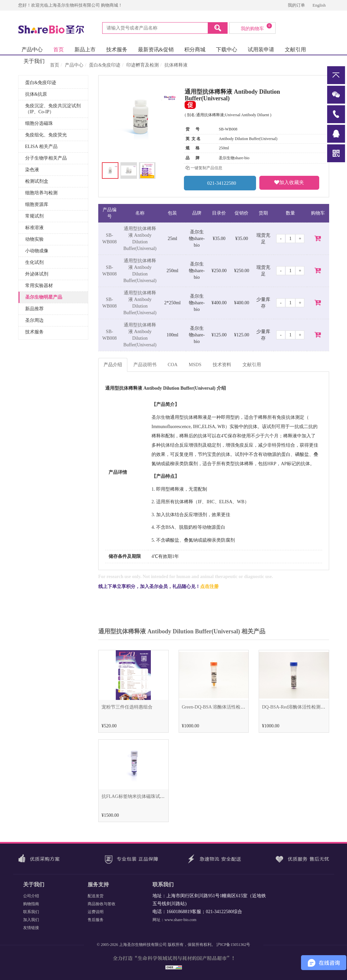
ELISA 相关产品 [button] (41, 147)
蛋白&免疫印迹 (105, 65)
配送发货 (96, 896)
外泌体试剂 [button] (37, 274)
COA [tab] (173, 365)
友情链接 (31, 928)
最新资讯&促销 (156, 49)
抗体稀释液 (176, 65)
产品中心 (32, 49)
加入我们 (31, 920)
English (319, 5)
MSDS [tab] (195, 365)
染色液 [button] (32, 170)
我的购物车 (256, 27)
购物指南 (31, 904)
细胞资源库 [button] (37, 204)
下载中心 (227, 49)
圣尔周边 (34, 320)
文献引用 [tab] (252, 365)
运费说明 (96, 912)
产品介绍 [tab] (113, 365)
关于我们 (34, 61)
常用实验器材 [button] (39, 286)
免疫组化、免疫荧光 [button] (46, 135)
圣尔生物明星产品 (44, 297)
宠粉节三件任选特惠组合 (127, 707)
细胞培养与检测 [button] (41, 193)
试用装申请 (261, 49)
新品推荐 (34, 309)
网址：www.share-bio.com (174, 920)
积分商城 (195, 49)
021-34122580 (220, 183)
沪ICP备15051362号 (233, 945)
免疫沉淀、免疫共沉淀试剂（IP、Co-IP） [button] (53, 109)
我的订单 (297, 5)
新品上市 (85, 49)
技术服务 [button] (34, 332)
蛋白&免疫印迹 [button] (41, 83)
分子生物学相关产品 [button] (46, 158)
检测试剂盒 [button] (37, 181)
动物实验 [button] (34, 239)
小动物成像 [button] (37, 251)
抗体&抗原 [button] (36, 94)
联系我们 (31, 912)
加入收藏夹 (289, 182)
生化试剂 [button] (34, 262)
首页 (59, 49)
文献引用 (295, 49)
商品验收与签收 (102, 904)
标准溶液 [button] (34, 228)
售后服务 (96, 920)
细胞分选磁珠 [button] (39, 123)
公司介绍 (31, 896)
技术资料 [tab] (222, 365)
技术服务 (117, 49)
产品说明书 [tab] (145, 365)
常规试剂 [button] (34, 216)
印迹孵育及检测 (143, 65)
